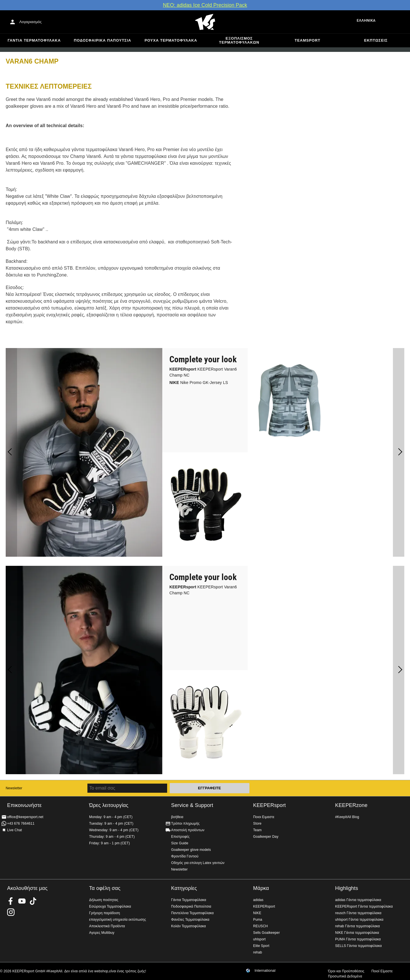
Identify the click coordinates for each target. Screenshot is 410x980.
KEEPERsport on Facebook (11, 901)
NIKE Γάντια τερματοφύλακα (357, 933)
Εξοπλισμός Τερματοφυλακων (239, 40)
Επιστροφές (180, 837)
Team (257, 830)
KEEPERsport (269, 805)
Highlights (347, 888)
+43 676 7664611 (21, 824)
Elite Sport (261, 946)
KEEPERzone (351, 805)
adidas (258, 900)
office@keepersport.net (25, 817)
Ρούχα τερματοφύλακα (171, 40)
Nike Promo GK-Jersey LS (199, 383)
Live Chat (15, 830)
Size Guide (180, 843)
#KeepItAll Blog (347, 817)
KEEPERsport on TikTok (33, 901)
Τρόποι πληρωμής (185, 824)
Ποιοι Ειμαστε (264, 817)
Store (257, 824)
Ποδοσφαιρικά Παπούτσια (102, 40)
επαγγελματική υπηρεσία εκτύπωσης (118, 920)
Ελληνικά (366, 20)
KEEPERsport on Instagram (11, 912)
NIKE (257, 913)
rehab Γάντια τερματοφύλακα (357, 926)
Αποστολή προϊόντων (188, 830)
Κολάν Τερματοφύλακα (188, 926)
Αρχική (205, 22)
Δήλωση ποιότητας (104, 900)
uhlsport (259, 939)
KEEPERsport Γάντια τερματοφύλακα (364, 906)
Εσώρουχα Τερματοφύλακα (110, 906)
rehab (258, 952)
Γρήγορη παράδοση (104, 913)
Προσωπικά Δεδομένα (345, 976)
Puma (258, 920)
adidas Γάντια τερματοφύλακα (358, 900)
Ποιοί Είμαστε (382, 971)
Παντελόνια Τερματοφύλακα (192, 913)
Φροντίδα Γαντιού (185, 856)
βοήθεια (177, 817)
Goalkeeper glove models (191, 850)
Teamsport (308, 40)
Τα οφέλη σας (105, 888)
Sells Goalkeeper (266, 933)
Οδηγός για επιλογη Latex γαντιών (198, 863)
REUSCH (261, 926)
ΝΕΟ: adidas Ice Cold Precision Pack (205, 5)
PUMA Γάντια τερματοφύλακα (358, 939)
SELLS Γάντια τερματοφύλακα (358, 946)
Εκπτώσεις (376, 40)
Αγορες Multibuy (102, 933)
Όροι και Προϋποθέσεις (346, 971)
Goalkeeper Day (266, 837)
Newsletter (14, 788)
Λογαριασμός (30, 22)
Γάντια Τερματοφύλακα (34, 40)
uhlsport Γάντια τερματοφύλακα (359, 920)
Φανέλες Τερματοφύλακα (190, 920)
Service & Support (192, 805)
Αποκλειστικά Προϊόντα (107, 926)
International (265, 971)
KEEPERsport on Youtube (22, 901)
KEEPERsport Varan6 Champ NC (203, 372)
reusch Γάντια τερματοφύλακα (358, 913)
